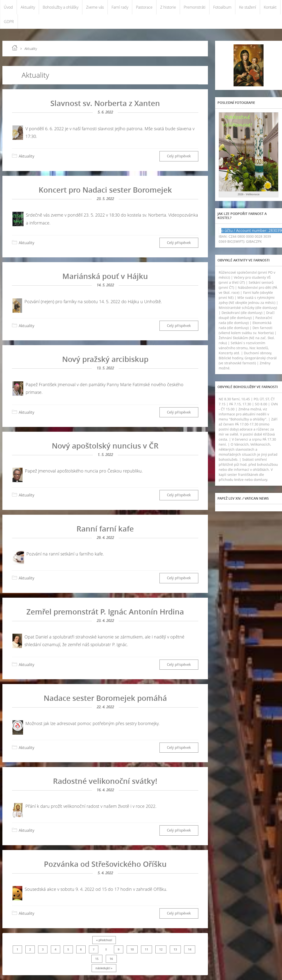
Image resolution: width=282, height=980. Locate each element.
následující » (104, 968)
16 (111, 959)
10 (132, 949)
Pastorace (144, 7)
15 (97, 959)
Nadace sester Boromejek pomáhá (105, 698)
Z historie (168, 7)
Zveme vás (95, 7)
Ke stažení (248, 7)
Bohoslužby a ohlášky (61, 7)
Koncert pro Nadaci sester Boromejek (105, 190)
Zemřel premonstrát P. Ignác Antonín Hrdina (105, 612)
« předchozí (104, 940)
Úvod (8, 7)
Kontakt (270, 7)
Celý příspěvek (179, 156)
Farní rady (120, 7)
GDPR (9, 22)
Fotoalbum (222, 7)
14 (190, 949)
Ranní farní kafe (105, 529)
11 (147, 949)
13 (175, 949)
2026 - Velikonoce (249, 194)
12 (161, 949)
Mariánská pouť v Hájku (105, 276)
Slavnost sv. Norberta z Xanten (105, 103)
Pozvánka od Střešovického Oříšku (105, 864)
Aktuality (28, 7)
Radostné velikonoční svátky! (105, 781)
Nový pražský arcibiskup (105, 359)
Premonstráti (195, 7)
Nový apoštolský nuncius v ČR (105, 446)
